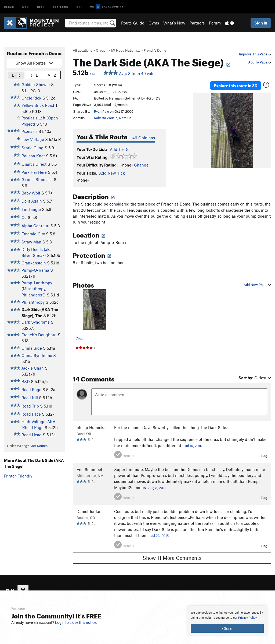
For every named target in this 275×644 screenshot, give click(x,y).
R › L (34, 75)
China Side (32, 348)
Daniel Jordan (89, 511)
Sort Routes (39, 446)
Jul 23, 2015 (160, 536)
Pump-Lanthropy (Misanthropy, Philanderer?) (37, 289)
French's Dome (155, 50)
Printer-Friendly (18, 476)
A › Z (52, 75)
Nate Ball (126, 118)
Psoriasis (29, 131)
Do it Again (32, 201)
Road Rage (31, 390)
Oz (24, 217)
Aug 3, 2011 (157, 488)
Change (141, 165)
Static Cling (32, 148)
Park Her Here (34, 172)
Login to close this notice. (76, 622)
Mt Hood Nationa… (126, 50)
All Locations (82, 50)
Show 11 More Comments (172, 558)
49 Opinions (144, 138)
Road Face (31, 414)
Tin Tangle (31, 209)
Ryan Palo (102, 111)
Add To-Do (120, 149)
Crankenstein (34, 263)
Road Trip (30, 406)
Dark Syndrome (36, 322)
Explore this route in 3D (236, 86)
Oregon (102, 50)
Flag (264, 456)
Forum (215, 23)
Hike (41, 7)
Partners (197, 23)
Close (227, 628)
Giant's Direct (34, 164)
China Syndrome (37, 355)
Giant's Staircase (37, 179)
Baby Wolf (31, 193)
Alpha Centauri (35, 226)
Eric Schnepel (89, 469)
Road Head (32, 435)
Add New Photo (257, 285)
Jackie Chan (33, 368)
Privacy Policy (247, 618)
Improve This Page (255, 54)
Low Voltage (33, 139)
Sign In (261, 23)
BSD (26, 381)
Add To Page (260, 62)
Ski (79, 7)
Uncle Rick (31, 98)
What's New (174, 23)
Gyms (154, 23)
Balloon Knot (33, 156)
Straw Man (31, 242)
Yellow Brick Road (38, 105)
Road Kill (30, 398)
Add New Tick (112, 173)
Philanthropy (33, 302)
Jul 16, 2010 (193, 446)
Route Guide (133, 23)
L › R (16, 75)
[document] (227, 621)
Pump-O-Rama (35, 270)
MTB (26, 7)
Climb (9, 7)
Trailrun (61, 7)
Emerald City (33, 234)
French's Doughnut (39, 335)
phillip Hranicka (91, 427)
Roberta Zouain (106, 118)
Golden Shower (36, 84)
